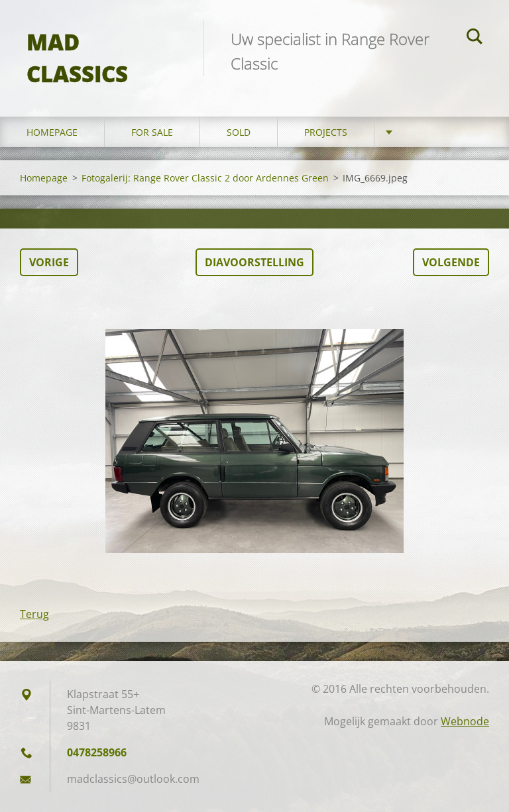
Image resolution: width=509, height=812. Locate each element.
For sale (152, 132)
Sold (239, 132)
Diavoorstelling (254, 262)
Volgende (451, 262)
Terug (34, 614)
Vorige (49, 262)
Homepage (52, 132)
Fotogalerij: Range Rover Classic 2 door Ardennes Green (205, 178)
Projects (326, 132)
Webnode (465, 721)
